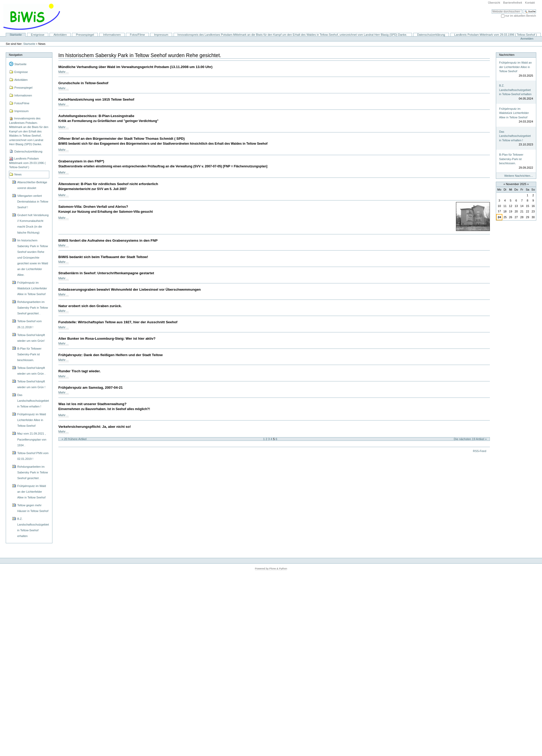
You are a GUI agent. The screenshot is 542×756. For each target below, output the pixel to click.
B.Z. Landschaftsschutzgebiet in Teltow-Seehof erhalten (515, 90)
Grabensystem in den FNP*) (81, 161)
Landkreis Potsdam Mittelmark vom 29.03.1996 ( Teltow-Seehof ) (495, 35)
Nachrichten (507, 55)
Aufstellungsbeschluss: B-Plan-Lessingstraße (96, 116)
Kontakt (530, 3)
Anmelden (527, 39)
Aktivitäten (60, 35)
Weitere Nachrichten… (519, 176)
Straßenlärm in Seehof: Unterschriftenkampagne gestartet (106, 273)
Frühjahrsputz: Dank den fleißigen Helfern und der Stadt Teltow (111, 355)
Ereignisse (38, 35)
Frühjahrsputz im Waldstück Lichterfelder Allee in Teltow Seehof (514, 113)
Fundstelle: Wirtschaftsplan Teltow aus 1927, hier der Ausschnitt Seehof (118, 322)
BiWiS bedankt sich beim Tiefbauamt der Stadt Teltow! (103, 257)
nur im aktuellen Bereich (521, 16)
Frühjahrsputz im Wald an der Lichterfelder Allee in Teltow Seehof (515, 67)
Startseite (16, 35)
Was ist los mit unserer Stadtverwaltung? (92, 404)
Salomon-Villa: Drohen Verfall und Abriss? (93, 207)
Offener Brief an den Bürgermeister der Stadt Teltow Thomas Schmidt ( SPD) (122, 139)
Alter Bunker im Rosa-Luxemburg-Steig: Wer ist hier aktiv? (107, 339)
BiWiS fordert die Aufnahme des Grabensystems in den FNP (108, 240)
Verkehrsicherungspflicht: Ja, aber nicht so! (95, 427)
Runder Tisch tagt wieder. (80, 371)
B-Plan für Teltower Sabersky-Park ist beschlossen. (511, 159)
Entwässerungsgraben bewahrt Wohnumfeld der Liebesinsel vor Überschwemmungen (130, 289)
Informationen (112, 35)
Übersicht (494, 3)
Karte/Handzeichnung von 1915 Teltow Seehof (96, 99)
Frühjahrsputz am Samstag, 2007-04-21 (91, 388)
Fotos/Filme (137, 35)
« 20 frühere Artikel (74, 439)
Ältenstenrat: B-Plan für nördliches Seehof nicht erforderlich (108, 184)
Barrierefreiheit (513, 3)
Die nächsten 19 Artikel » (470, 439)
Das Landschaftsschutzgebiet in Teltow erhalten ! (515, 136)
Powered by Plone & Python (271, 568)
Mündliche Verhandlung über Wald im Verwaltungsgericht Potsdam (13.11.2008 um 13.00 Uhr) (135, 67)
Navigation (16, 55)
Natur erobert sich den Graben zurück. (90, 306)
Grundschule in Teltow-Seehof (83, 83)
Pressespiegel (85, 35)
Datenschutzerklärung (431, 35)
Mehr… (64, 72)
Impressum (161, 35)
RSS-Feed (480, 451)
